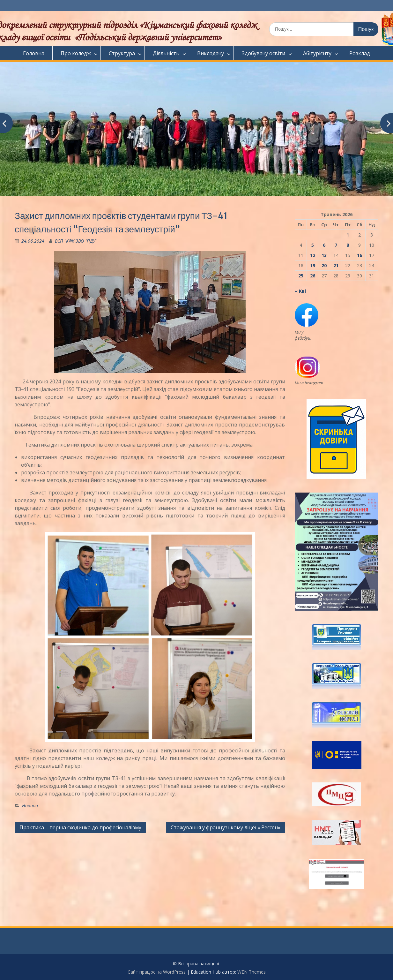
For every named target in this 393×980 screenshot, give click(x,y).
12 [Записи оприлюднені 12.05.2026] (313, 255)
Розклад (360, 53)
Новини (30, 806)
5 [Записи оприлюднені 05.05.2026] (313, 245)
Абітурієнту (317, 53)
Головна (34, 53)
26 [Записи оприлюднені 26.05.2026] (313, 276)
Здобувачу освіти (263, 53)
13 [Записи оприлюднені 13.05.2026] (324, 255)
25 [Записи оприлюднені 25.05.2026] (301, 276)
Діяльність (166, 53)
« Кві (300, 291)
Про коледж (76, 53)
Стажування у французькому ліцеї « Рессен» (226, 827)
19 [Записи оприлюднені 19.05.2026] (313, 265)
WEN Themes (252, 972)
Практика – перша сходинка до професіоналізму (80, 827)
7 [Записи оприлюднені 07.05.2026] (336, 245)
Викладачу (211, 53)
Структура (122, 53)
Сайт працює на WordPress (157, 972)
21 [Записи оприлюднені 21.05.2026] (336, 265)
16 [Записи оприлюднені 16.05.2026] (360, 255)
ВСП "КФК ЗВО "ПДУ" (76, 241)
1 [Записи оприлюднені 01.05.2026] (348, 235)
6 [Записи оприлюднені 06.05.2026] (324, 245)
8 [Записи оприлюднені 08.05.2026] (348, 245)
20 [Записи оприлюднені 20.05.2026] (324, 265)
